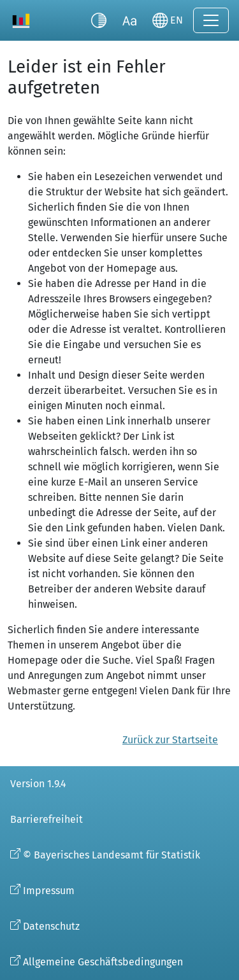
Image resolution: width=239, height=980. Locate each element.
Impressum (49, 891)
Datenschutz (51, 926)
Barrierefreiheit (47, 819)
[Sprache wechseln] (168, 20)
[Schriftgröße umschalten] (129, 20)
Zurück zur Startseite (170, 740)
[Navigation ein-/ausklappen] (211, 20)
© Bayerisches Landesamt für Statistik (112, 855)
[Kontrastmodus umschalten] (99, 20)
